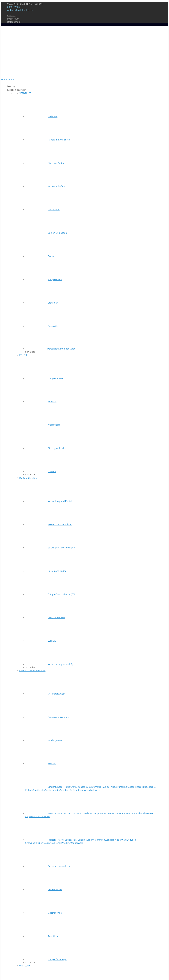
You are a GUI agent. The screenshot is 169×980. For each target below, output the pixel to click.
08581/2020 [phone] (13, 7)
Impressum (13, 19)
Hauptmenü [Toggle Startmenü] (8, 79)
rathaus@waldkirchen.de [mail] (20, 10)
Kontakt (11, 15)
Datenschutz (14, 22)
